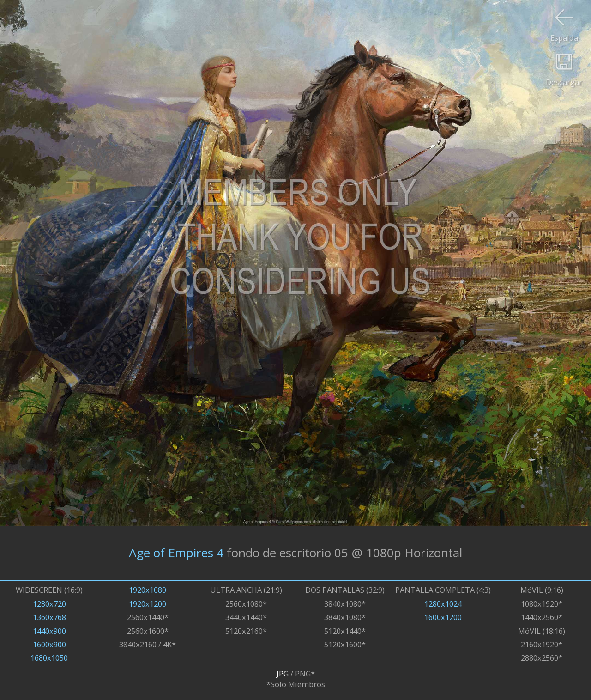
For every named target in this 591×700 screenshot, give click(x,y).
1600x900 (49, 644)
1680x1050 (49, 658)
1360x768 (49, 617)
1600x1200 (443, 617)
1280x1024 (443, 604)
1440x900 (49, 631)
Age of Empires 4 (176, 553)
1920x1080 (148, 590)
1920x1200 (148, 604)
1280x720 (49, 604)
